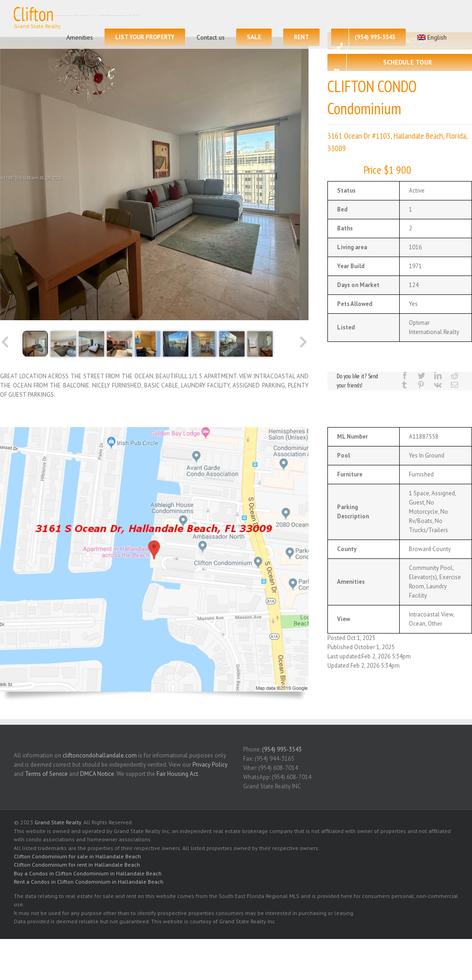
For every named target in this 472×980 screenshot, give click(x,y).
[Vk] (438, 385)
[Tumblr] (404, 385)
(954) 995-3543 (282, 749)
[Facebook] (405, 376)
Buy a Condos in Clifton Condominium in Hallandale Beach (88, 873)
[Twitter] (421, 376)
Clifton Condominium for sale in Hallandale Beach (77, 856)
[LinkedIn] (438, 376)
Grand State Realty (58, 822)
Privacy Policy (210, 765)
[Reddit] (455, 376)
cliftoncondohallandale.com (100, 755)
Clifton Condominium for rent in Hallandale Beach (77, 865)
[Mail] (455, 385)
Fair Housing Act (177, 774)
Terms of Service (46, 774)
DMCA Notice (97, 774)
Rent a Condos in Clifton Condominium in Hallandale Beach (89, 882)
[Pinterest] (421, 385)
